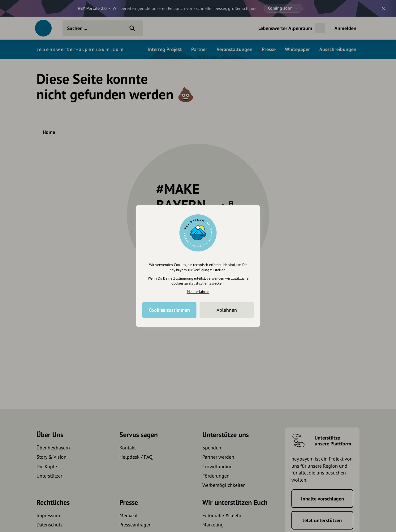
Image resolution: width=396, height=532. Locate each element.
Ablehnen (227, 310)
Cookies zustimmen (169, 310)
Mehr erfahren (198, 292)
